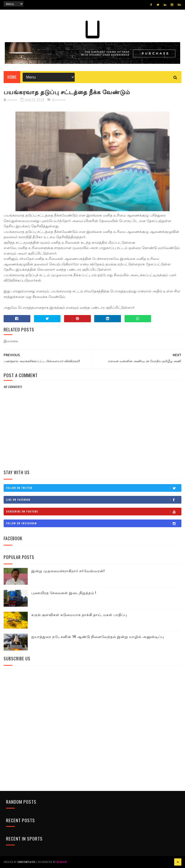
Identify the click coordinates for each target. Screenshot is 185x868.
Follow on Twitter (93, 488)
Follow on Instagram (93, 523)
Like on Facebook (93, 500)
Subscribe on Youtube (93, 512)
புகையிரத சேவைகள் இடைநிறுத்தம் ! (64, 592)
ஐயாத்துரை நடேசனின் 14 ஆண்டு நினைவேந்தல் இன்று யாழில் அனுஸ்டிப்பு (98, 636)
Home (12, 77)
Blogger (62, 862)
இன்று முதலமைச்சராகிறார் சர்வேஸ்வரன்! (68, 571)
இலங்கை (59, 100)
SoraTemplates (26, 862)
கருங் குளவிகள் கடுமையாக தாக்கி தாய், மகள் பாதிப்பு (79, 614)
